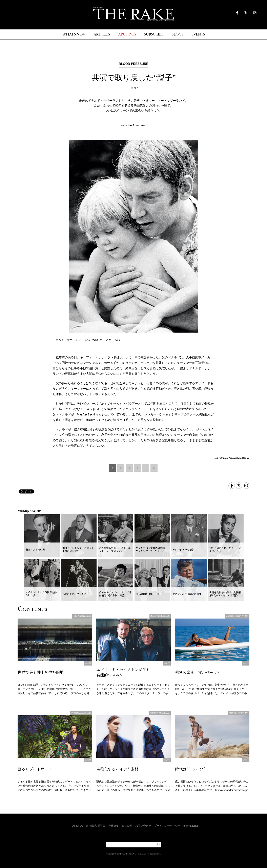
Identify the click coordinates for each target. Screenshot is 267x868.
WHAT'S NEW (74, 35)
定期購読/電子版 (96, 826)
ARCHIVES (127, 35)
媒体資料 (127, 826)
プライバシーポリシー (167, 826)
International (191, 826)
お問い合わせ (143, 826)
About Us (78, 826)
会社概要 (114, 826)
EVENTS (198, 35)
